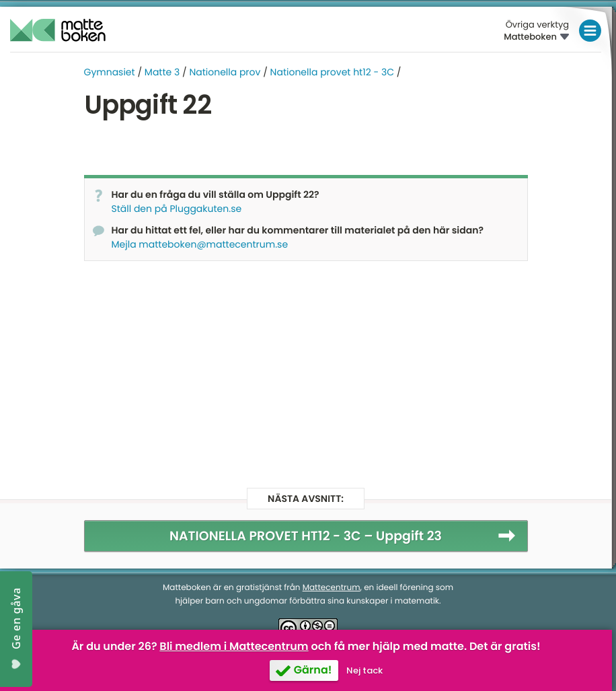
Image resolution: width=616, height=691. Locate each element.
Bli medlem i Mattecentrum (234, 646)
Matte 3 (162, 72)
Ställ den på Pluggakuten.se (177, 209)
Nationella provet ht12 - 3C (332, 72)
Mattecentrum (332, 588)
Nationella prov (225, 72)
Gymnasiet (110, 72)
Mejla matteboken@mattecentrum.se (200, 244)
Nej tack (364, 670)
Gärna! (313, 670)
